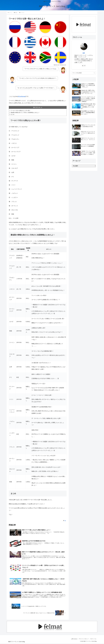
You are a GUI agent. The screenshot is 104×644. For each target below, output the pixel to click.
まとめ (13, 115)
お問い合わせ (74, 640)
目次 (37, 107)
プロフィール (93, 640)
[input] (84, 73)
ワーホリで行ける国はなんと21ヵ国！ (21, 111)
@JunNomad (22, 96)
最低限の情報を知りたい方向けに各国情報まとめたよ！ (25, 113)
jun (84, 53)
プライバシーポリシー (83, 640)
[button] (94, 73)
